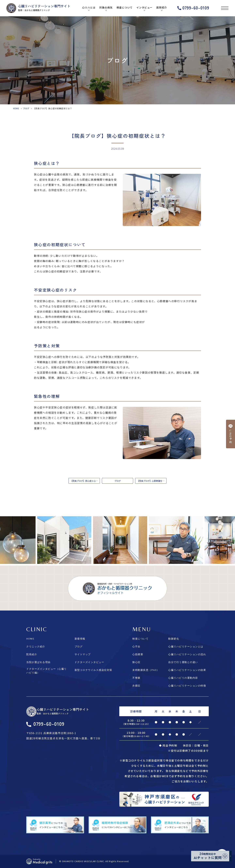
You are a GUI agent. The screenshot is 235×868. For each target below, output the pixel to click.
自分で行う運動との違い (183, 662)
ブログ (26, 108)
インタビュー (145, 7)
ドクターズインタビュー (89, 662)
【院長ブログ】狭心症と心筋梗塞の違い (85, 481)
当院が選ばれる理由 (38, 662)
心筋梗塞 (138, 654)
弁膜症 (136, 686)
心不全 (136, 646)
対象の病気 (106, 7)
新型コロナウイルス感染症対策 (93, 670)
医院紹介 (162, 7)
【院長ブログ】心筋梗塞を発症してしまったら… (152, 481)
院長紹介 (32, 654)
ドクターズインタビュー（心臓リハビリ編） (47, 671)
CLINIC (37, 629)
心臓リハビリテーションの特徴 (187, 686)
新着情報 (80, 639)
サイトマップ (83, 654)
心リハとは (89, 7)
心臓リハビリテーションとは (186, 646)
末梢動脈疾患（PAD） (146, 670)
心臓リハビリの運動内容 (183, 678)
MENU (142, 629)
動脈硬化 (174, 639)
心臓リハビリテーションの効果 (187, 670)
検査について (125, 7)
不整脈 (136, 678)
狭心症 (136, 662)
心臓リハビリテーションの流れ (187, 654)
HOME (16, 108)
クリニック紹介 (36, 646)
